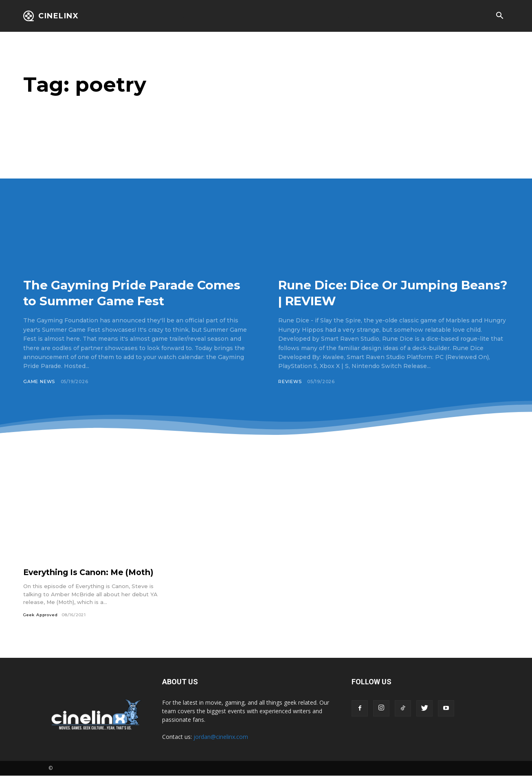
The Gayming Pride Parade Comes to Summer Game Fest (130, 292)
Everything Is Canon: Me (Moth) (91, 572)
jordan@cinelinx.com (221, 737)
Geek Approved (41, 615)
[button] (499, 16)
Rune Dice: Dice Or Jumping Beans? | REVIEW (380, 292)
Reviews (290, 381)
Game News (39, 381)
